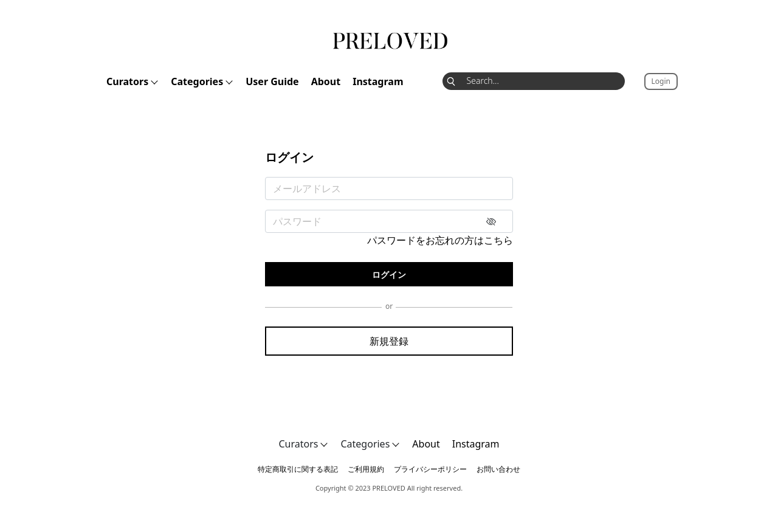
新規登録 (389, 341)
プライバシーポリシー (430, 469)
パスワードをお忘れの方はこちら (440, 240)
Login (661, 81)
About (326, 81)
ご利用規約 (366, 469)
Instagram (378, 81)
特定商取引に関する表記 (298, 469)
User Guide (272, 81)
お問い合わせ (498, 469)
